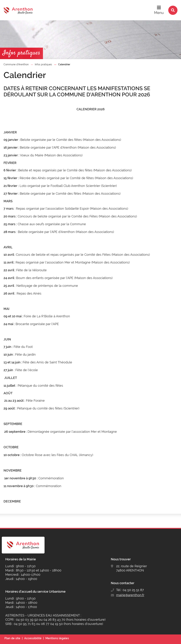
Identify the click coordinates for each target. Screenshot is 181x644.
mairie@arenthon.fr (130, 595)
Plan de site (12, 638)
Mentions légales (57, 638)
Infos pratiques (43, 64)
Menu (159, 13)
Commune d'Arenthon (16, 64)
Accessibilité (33, 638)
